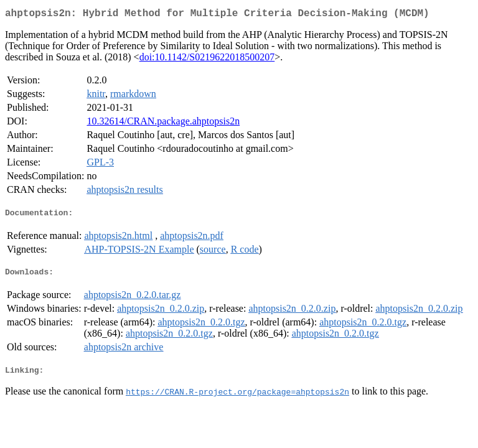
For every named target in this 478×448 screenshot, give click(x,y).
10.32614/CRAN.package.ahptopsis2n (163, 124)
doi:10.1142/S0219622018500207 (207, 59)
